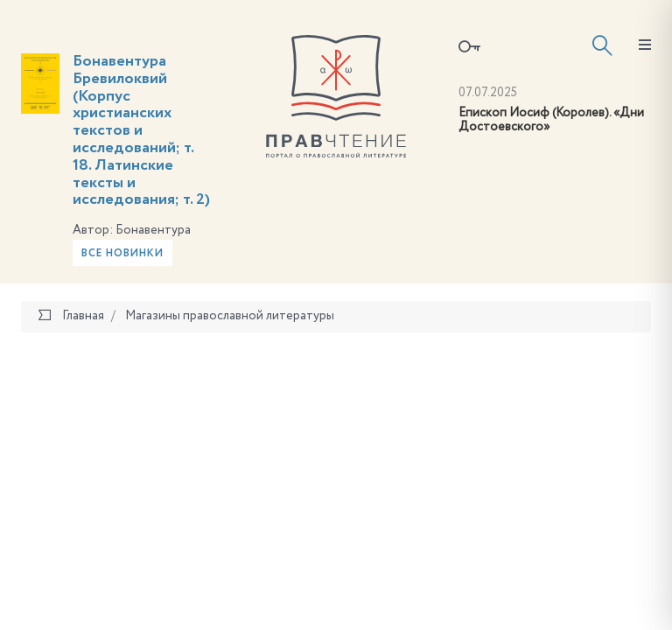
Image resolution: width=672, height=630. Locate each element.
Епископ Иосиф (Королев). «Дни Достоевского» (551, 120)
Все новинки (122, 254)
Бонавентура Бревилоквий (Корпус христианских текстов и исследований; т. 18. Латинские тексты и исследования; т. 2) (141, 130)
